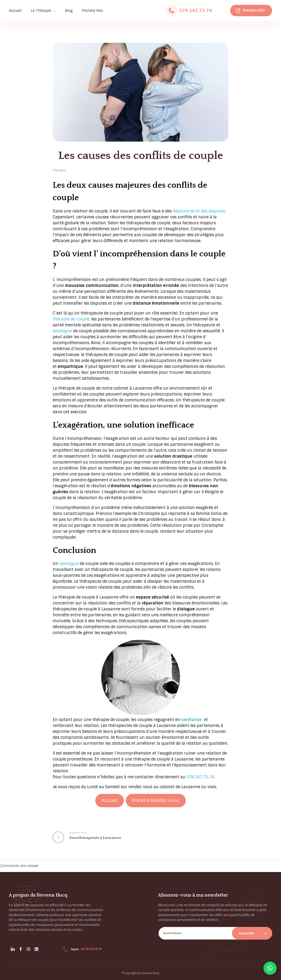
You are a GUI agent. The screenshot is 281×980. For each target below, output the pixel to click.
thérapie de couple (71, 319)
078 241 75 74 (196, 11)
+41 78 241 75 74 (91, 949)
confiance (191, 720)
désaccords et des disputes (199, 211)
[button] (270, 968)
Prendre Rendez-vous (156, 800)
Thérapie (59, 170)
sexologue (62, 331)
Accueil (110, 800)
